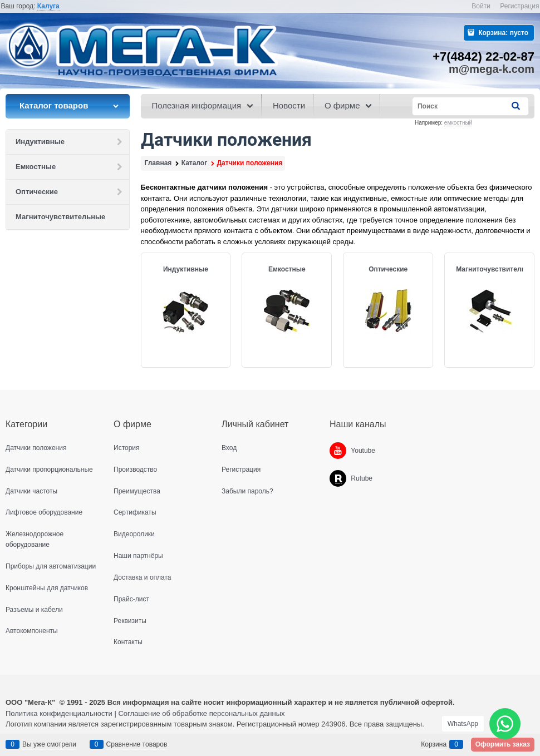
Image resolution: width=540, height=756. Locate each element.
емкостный (458, 123)
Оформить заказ (503, 744)
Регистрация (519, 6)
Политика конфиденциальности (59, 713)
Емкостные (287, 269)
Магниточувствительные (497, 269)
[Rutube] (338, 478)
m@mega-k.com (492, 69)
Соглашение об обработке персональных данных (201, 713)
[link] (48, 6)
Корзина (434, 744)
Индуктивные (186, 269)
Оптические (388, 269)
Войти (481, 6)
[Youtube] (338, 451)
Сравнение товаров (137, 744)
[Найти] (517, 106)
